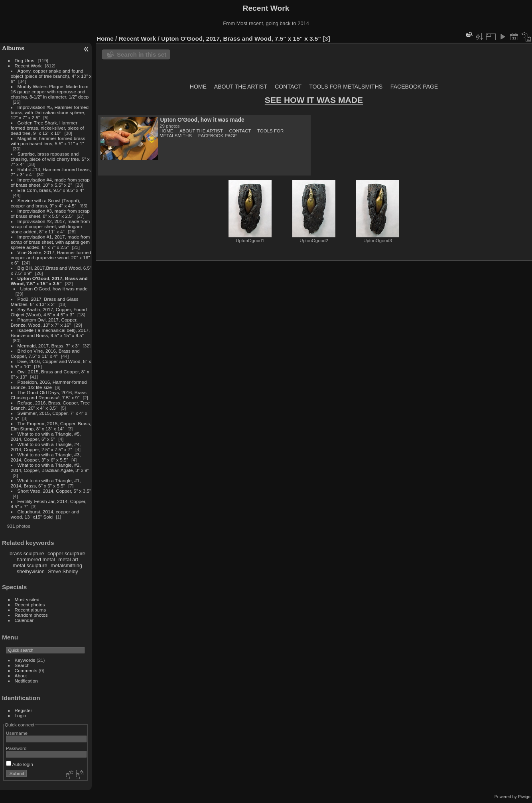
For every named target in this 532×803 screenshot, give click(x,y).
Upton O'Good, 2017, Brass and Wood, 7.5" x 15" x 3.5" (49, 281)
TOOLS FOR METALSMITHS (346, 87)
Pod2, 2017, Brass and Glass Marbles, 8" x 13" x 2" (45, 302)
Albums (13, 48)
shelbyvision (31, 571)
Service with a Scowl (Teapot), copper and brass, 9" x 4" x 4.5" (45, 203)
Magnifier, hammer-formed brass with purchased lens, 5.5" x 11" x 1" (48, 141)
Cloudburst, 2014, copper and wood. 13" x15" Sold (45, 514)
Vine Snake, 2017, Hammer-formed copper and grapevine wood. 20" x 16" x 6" (51, 257)
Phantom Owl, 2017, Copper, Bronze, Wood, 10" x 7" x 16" (44, 322)
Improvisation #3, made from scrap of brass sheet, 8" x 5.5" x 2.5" (50, 213)
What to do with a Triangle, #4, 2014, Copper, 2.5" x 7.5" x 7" (46, 447)
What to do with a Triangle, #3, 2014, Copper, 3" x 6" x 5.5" (46, 457)
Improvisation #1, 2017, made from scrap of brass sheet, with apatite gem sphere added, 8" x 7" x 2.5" (50, 242)
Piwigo (524, 797)
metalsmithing (66, 565)
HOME (198, 87)
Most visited (27, 599)
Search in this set (142, 54)
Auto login (20, 764)
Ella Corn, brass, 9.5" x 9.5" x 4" (51, 190)
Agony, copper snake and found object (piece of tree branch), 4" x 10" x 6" (51, 76)
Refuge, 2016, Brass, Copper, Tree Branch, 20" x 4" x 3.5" (50, 405)
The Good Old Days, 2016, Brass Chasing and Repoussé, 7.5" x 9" (49, 395)
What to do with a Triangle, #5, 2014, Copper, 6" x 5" (46, 436)
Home (105, 38)
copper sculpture (66, 553)
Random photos (31, 615)
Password (16, 748)
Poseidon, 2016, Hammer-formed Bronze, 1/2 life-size (49, 385)
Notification (26, 681)
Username (17, 733)
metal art (68, 559)
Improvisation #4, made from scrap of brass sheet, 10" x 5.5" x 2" (50, 182)
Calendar (24, 620)
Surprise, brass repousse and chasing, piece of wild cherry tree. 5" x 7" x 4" (50, 159)
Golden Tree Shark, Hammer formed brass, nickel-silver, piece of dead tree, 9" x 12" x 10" (47, 128)
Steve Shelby (63, 571)
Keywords (25, 660)
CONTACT (288, 87)
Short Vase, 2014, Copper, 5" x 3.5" (54, 491)
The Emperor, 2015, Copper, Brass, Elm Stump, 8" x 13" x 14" (51, 426)
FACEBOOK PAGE (414, 87)
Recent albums (30, 610)
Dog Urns (25, 60)
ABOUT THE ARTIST (241, 87)
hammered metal (36, 559)
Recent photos (30, 605)
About (21, 676)
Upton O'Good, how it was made (54, 289)
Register (24, 710)
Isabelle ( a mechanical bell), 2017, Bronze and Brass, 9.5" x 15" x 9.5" (50, 333)
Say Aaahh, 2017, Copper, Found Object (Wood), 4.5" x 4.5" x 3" (49, 312)
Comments (26, 670)
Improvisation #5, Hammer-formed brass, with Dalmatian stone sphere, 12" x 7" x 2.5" (50, 112)
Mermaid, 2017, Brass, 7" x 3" (49, 346)
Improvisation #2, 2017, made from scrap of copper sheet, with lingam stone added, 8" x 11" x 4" (50, 226)
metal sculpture (30, 565)
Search (22, 665)
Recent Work (28, 66)
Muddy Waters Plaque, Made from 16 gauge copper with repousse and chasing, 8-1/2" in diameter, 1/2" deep (50, 92)
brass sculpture (27, 553)
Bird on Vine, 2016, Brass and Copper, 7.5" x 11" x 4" (45, 353)
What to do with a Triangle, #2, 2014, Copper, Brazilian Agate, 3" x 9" (50, 468)
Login (21, 715)
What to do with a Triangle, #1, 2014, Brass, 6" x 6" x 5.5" (46, 483)
